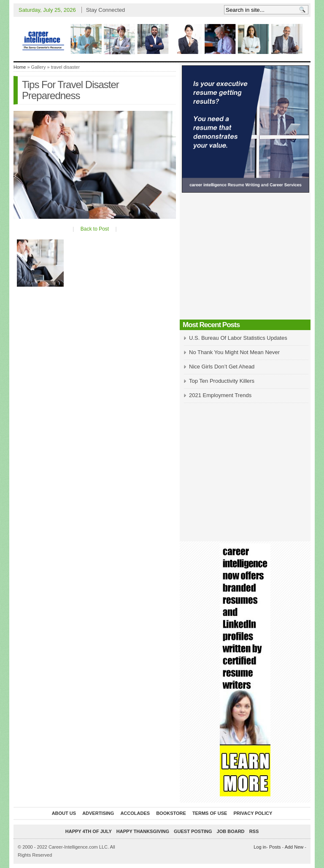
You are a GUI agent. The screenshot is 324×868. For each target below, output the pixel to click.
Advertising (98, 813)
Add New (294, 847)
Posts (275, 847)
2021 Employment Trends (220, 395)
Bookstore (171, 813)
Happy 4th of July (89, 831)
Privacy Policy (253, 813)
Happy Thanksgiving (143, 831)
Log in (260, 847)
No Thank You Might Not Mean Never (234, 352)
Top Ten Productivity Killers (222, 381)
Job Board (231, 831)
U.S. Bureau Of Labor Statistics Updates (238, 338)
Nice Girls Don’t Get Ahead (222, 367)
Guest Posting (193, 831)
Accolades (135, 813)
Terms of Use (210, 813)
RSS (254, 831)
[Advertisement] (245, 258)
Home (20, 67)
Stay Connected (106, 10)
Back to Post (95, 229)
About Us (64, 813)
